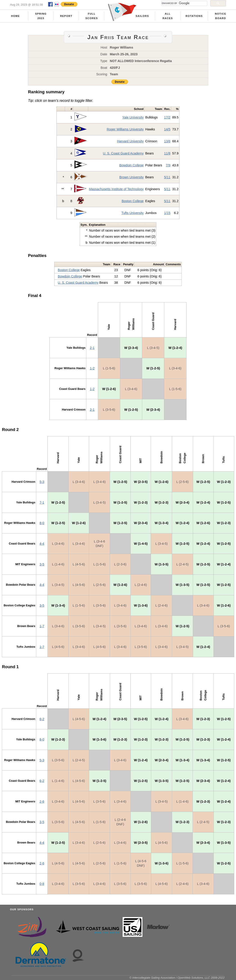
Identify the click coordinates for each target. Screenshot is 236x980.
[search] (184, 3)
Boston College (133, 201)
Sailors (142, 16)
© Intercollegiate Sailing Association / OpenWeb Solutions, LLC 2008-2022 (177, 978)
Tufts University (133, 213)
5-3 (42, 482)
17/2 (167, 117)
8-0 (42, 523)
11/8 (167, 153)
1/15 (167, 213)
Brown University (131, 177)
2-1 (92, 348)
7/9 (168, 165)
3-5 (42, 564)
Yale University (133, 117)
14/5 (167, 129)
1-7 (42, 626)
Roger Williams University (125, 129)
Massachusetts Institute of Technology (116, 189)
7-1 (42, 502)
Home (15, 16)
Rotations (194, 16)
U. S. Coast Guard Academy (123, 153)
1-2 (92, 368)
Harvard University (130, 141)
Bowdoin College (131, 165)
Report (66, 16)
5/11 (167, 177)
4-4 (42, 544)
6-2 (42, 719)
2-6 (42, 801)
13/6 (167, 141)
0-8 (42, 884)
